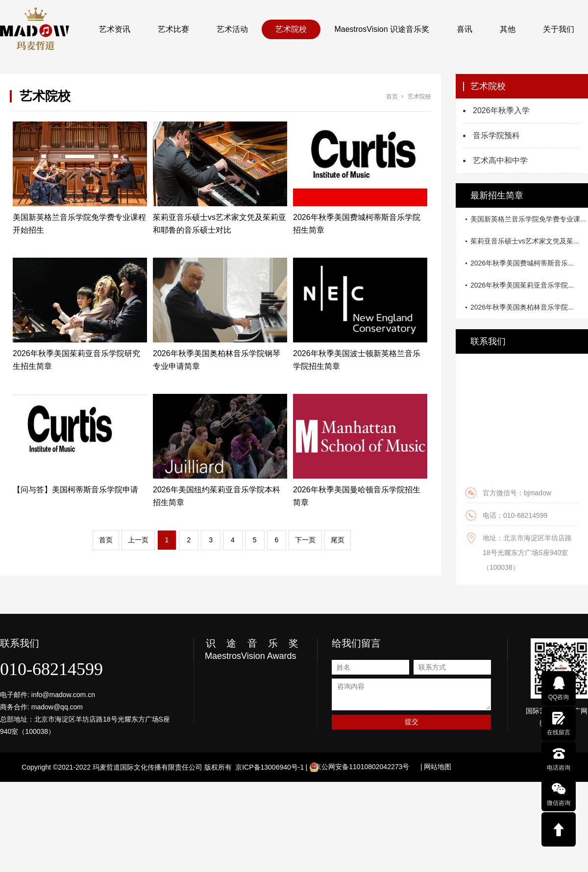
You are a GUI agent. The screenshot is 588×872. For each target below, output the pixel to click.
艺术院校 (291, 29)
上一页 (138, 540)
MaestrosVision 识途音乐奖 (382, 29)
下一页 (305, 540)
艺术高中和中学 (500, 160)
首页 (392, 97)
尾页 (338, 540)
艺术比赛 (173, 29)
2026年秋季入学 (501, 110)
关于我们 (559, 29)
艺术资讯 (115, 29)
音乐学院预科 (496, 135)
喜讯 (465, 29)
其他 (508, 29)
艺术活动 (232, 29)
